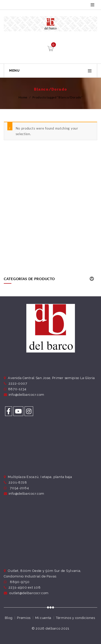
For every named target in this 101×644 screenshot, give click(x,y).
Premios (24, 618)
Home (23, 97)
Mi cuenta (43, 618)
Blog (9, 618)
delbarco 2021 (57, 628)
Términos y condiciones (75, 618)
